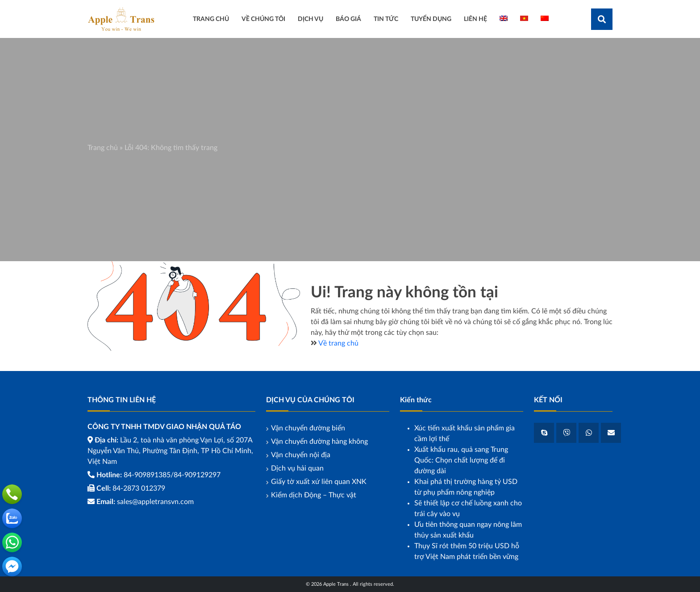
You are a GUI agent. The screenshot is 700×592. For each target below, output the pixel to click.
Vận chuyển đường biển (308, 428)
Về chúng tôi (263, 19)
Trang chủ (103, 148)
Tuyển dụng (431, 19)
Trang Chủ (211, 19)
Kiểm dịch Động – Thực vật (314, 495)
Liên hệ (475, 19)
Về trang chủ (338, 343)
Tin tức (386, 19)
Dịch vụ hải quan (297, 468)
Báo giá (348, 19)
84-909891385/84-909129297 (172, 475)
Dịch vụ (310, 19)
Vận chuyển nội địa (301, 455)
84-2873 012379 (139, 488)
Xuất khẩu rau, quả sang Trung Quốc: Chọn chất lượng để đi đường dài (461, 460)
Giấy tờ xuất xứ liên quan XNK (319, 482)
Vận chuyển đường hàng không (319, 442)
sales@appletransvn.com (155, 502)
